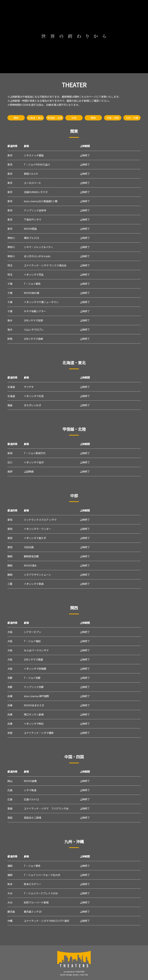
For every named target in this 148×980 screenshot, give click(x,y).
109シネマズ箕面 (33, 659)
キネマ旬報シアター (35, 311)
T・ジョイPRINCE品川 (37, 164)
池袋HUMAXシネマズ (36, 192)
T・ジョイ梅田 (32, 641)
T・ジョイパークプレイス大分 (41, 893)
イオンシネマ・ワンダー (37, 529)
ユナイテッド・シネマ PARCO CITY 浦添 (46, 921)
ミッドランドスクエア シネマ (40, 520)
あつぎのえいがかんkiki (37, 256)
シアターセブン (32, 632)
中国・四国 (113, 118)
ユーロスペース (32, 183)
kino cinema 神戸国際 (36, 696)
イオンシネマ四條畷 (35, 669)
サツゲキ (29, 387)
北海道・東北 (35, 118)
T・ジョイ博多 (32, 866)
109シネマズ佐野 (33, 320)
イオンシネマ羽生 (34, 274)
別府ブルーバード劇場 (36, 902)
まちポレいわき (32, 405)
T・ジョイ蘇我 (32, 284)
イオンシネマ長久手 (35, 538)
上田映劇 (29, 471)
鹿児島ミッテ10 (33, 911)
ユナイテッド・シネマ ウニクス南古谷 (45, 265)
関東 (16, 118)
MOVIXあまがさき (34, 705)
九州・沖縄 (132, 118)
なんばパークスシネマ (36, 650)
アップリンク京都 (34, 687)
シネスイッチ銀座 (34, 155)
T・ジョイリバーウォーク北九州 (42, 875)
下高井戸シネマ (32, 219)
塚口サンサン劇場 (34, 714)
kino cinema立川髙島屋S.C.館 (41, 201)
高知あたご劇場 (32, 818)
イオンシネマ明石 (34, 724)
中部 (74, 118)
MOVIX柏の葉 (32, 293)
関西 (93, 118)
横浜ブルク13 (31, 238)
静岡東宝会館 (31, 556)
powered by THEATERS (74, 972)
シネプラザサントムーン (37, 575)
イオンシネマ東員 (34, 584)
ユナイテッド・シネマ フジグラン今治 (46, 808)
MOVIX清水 (30, 565)
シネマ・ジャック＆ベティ (39, 247)
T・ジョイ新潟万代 (35, 453)
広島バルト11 (31, 799)
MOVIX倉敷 (30, 781)
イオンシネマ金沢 (34, 462)
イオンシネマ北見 (34, 396)
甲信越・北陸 (55, 118)
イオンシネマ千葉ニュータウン (41, 302)
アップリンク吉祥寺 (35, 210)
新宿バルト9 (31, 174)
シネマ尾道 (30, 790)
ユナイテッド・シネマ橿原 (39, 733)
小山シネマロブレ (34, 329)
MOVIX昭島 (30, 229)
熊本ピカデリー (32, 884)
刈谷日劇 (29, 547)
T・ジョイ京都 (32, 678)
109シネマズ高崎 (33, 339)
